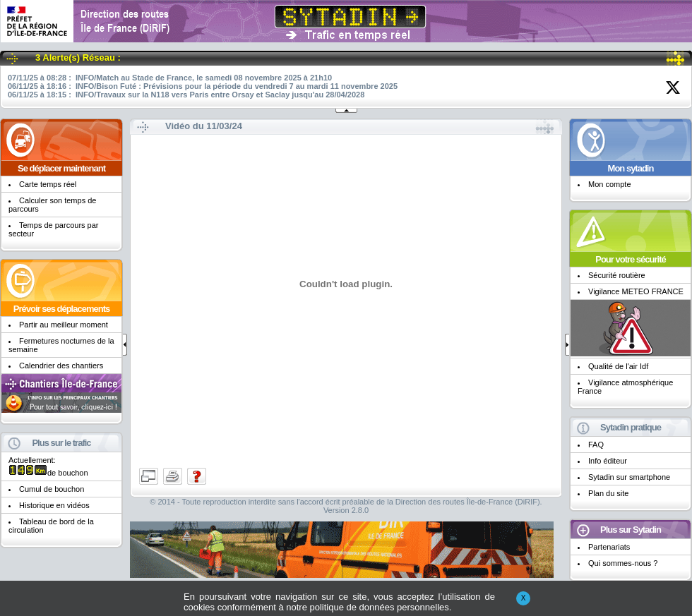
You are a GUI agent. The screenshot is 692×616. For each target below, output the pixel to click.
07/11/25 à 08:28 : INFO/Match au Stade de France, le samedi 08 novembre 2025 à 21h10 (170, 78)
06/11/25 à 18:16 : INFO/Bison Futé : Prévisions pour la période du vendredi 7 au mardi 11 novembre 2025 (203, 86)
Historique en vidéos (54, 505)
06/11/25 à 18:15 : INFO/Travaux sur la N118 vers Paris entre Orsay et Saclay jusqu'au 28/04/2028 (186, 95)
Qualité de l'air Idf (618, 366)
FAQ (596, 445)
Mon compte (610, 184)
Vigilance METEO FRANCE (636, 291)
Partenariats (609, 547)
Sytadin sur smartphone (629, 477)
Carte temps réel (48, 184)
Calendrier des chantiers (61, 366)
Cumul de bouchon (52, 489)
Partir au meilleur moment (64, 325)
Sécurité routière (617, 275)
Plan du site (608, 493)
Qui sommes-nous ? (623, 563)
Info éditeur (608, 461)
